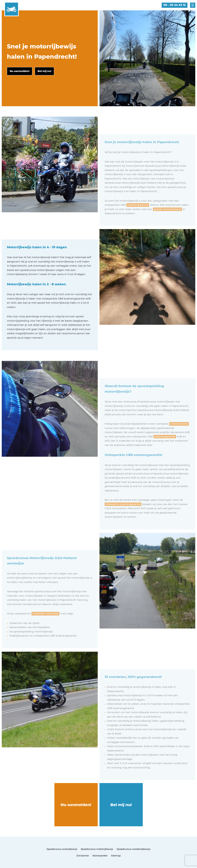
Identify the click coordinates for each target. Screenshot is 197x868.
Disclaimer (83, 856)
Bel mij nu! (121, 805)
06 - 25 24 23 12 (175, 5)
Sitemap (116, 856)
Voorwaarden (100, 856)
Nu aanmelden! (76, 805)
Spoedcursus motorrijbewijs (97, 849)
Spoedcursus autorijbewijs (62, 849)
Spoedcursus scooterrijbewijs (133, 849)
